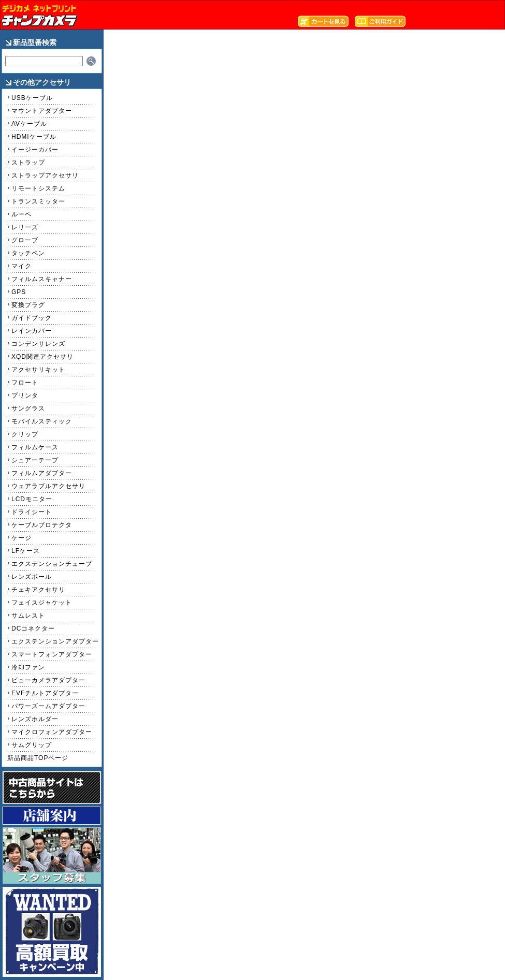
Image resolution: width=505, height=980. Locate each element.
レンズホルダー (35, 719)
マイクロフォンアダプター (52, 732)
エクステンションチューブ (52, 564)
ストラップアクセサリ (45, 175)
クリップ (25, 434)
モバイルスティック (42, 421)
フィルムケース (35, 447)
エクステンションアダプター (55, 641)
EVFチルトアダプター (45, 693)
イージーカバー (35, 150)
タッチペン (28, 253)
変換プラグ (28, 305)
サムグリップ (32, 745)
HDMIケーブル (34, 137)
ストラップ (28, 163)
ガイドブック (32, 318)
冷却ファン (28, 667)
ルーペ (21, 214)
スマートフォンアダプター (52, 654)
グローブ (25, 240)
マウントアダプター (42, 111)
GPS (19, 292)
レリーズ (25, 227)
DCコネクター (33, 628)
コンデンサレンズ (38, 344)
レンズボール (32, 577)
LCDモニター (32, 499)
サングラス (28, 408)
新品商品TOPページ (38, 758)
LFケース (26, 551)
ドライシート (32, 512)
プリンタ (25, 396)
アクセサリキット (38, 370)
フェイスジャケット (42, 603)
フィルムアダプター (42, 473)
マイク (21, 266)
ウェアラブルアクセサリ (48, 486)
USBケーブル (32, 98)
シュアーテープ (35, 460)
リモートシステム (38, 188)
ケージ (21, 538)
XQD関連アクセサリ (42, 357)
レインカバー (32, 331)
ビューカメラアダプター (48, 680)
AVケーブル (29, 124)
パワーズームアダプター (48, 706)
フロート (25, 383)
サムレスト (28, 616)
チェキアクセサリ (38, 590)
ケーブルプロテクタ (42, 525)
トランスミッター (38, 201)
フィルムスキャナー (42, 279)
